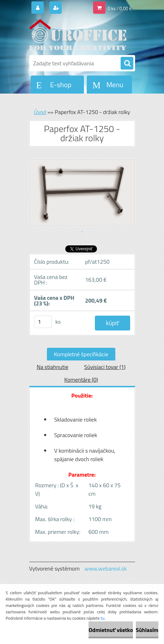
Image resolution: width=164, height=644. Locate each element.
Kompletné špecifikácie (81, 354)
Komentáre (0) (81, 380)
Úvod (40, 112)
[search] (127, 64)
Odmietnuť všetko (111, 630)
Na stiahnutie (53, 367)
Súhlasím (147, 630)
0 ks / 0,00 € (120, 8)
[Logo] (78, 35)
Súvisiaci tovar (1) (105, 367)
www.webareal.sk (105, 568)
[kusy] (43, 322)
